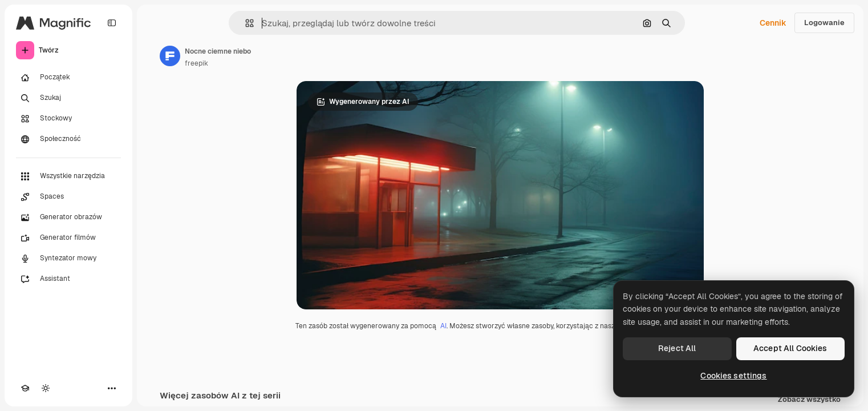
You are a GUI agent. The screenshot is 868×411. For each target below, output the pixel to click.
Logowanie (824, 23)
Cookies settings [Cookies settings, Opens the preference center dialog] (733, 376)
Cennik (773, 23)
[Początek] (68, 78)
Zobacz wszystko (809, 400)
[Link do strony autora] (170, 56)
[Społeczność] (68, 139)
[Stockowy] (68, 119)
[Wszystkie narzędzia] (68, 176)
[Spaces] (68, 197)
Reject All (677, 348)
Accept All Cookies (790, 348)
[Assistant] (68, 279)
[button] (245, 23)
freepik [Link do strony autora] (196, 63)
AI (443, 326)
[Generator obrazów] (68, 217)
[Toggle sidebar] (112, 23)
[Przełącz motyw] (46, 388)
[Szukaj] (68, 98)
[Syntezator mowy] (68, 259)
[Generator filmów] (68, 238)
